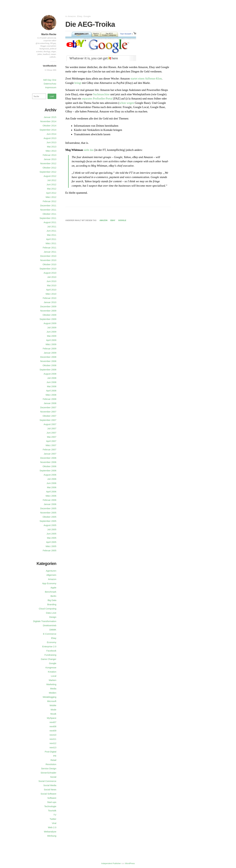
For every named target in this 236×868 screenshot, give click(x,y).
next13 (53, 747)
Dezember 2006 (48, 458)
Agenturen (51, 571)
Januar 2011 (50, 252)
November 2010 (48, 260)
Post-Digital (50, 752)
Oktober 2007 (49, 416)
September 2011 (48, 218)
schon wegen (127, 103)
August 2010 (50, 273)
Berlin (53, 596)
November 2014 (48, 121)
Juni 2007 (51, 433)
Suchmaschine (101, 94)
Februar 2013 (50, 155)
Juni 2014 (51, 134)
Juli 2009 (52, 327)
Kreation (52, 672)
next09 (53, 731)
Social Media (50, 785)
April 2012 (51, 193)
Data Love (51, 613)
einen (141, 79)
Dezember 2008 (48, 357)
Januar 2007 (50, 454)
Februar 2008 (50, 399)
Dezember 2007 (48, 407)
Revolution (51, 764)
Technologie (50, 806)
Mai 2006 (52, 487)
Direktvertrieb (50, 625)
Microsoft (52, 701)
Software (52, 798)
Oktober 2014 (49, 126)
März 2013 (51, 151)
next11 (53, 739)
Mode (53, 710)
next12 (53, 743)
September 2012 (48, 172)
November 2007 (48, 412)
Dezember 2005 (48, 508)
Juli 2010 (52, 277)
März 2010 (51, 294)
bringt (78, 83)
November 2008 (48, 361)
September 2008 (48, 370)
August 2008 (50, 374)
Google (87, 16)
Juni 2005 (51, 534)
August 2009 (50, 323)
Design (53, 617)
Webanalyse (50, 832)
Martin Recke (49, 34)
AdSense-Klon (153, 79)
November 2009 (48, 311)
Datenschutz (50, 84)
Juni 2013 (51, 142)
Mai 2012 (52, 189)
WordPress (130, 863)
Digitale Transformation (45, 621)
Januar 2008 (50, 403)
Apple (53, 588)
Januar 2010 (50, 302)
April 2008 (51, 391)
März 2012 (51, 197)
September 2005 (48, 521)
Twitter (53, 819)
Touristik (52, 811)
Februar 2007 (50, 449)
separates (87, 98)
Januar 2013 (50, 159)
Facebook (51, 651)
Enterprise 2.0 (49, 646)
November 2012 (48, 163)
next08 (53, 726)
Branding (52, 604)
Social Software (48, 794)
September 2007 (48, 420)
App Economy (49, 583)
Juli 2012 (52, 180)
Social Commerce (47, 781)
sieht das (89, 150)
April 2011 (51, 239)
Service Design (49, 768)
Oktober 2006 (49, 466)
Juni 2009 (51, 332)
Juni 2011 (51, 231)
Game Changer (49, 659)
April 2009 (51, 340)
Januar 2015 (50, 117)
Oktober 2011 (49, 214)
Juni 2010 (51, 281)
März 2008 (51, 395)
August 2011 (50, 222)
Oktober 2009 (49, 315)
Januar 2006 (50, 504)
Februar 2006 (50, 500)
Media (53, 689)
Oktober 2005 (49, 517)
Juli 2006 (52, 479)
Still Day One (50, 80)
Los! (52, 96)
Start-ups (52, 802)
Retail (53, 760)
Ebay (80, 16)
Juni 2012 (51, 184)
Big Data (52, 600)
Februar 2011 (50, 248)
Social (53, 777)
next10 (53, 735)
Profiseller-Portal (103, 98)
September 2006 (48, 471)
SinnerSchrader (48, 773)
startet (134, 79)
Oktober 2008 (49, 365)
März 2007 (51, 445)
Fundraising (50, 655)
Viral (54, 823)
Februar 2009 (50, 349)
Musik (53, 714)
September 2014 (48, 130)
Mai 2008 (52, 386)
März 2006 (51, 496)
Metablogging (50, 697)
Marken (53, 680)
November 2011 (48, 210)
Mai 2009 (52, 336)
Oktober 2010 (49, 264)
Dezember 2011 (48, 205)
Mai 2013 (52, 147)
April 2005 (51, 542)
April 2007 (51, 441)
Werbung (52, 836)
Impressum (51, 87)
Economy (52, 642)
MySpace (52, 718)
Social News (50, 789)
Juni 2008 (51, 382)
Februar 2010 (50, 298)
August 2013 (50, 138)
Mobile (53, 705)
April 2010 (51, 290)
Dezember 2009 (48, 306)
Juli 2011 (52, 227)
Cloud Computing (48, 609)
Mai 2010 (52, 285)
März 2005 (51, 546)
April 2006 (51, 492)
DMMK (53, 630)
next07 (53, 722)
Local (54, 676)
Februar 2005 (50, 550)
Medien (53, 693)
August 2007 (50, 424)
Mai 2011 (52, 235)
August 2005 (50, 525)
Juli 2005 (52, 529)
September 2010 (48, 269)
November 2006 (48, 462)
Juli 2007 (52, 428)
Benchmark (51, 592)
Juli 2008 (52, 378)
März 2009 (51, 344)
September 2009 (48, 319)
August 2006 (50, 475)
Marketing (51, 684)
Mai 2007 (52, 437)
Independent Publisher (111, 863)
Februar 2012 (50, 201)
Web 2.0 (52, 827)
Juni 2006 (51, 483)
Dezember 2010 (48, 256)
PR (55, 756)
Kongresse (51, 667)
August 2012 (50, 176)
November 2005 (48, 513)
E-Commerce (50, 634)
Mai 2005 (52, 538)
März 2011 (51, 243)
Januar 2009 (50, 353)
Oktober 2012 (49, 168)
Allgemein (51, 575)
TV (55, 815)
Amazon (72, 16)
